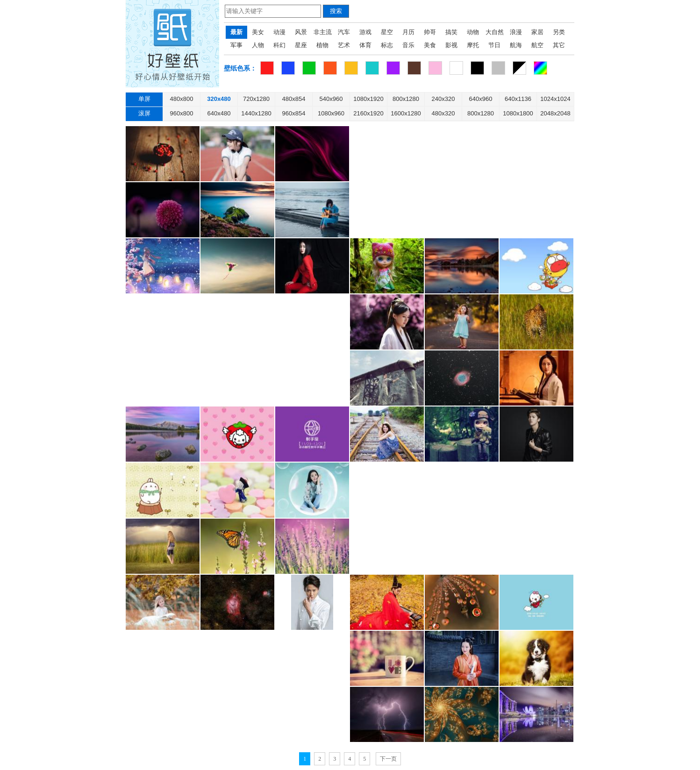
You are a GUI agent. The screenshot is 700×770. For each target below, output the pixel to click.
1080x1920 (368, 99)
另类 (559, 32)
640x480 (219, 113)
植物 (322, 45)
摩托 (473, 45)
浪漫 (516, 32)
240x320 (443, 99)
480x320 (443, 113)
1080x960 (331, 113)
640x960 (481, 99)
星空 (387, 32)
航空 (537, 45)
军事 (236, 45)
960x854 (294, 113)
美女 (258, 32)
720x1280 (256, 99)
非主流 (323, 32)
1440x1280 (256, 113)
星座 (301, 45)
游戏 (365, 32)
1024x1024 (555, 99)
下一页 (388, 759)
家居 (537, 32)
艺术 (344, 45)
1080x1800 (518, 113)
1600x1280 (406, 113)
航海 (516, 45)
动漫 (279, 32)
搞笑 (451, 32)
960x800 (182, 113)
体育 (365, 45)
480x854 (294, 99)
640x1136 (518, 99)
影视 (451, 45)
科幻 (279, 45)
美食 (430, 45)
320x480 (219, 99)
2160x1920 (368, 113)
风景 (301, 32)
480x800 (182, 99)
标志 (387, 45)
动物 (473, 32)
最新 (236, 32)
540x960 (331, 99)
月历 (408, 32)
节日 (494, 45)
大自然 (495, 32)
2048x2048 (555, 113)
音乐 (408, 45)
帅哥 (430, 32)
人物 (258, 45)
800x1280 (406, 99)
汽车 (344, 32)
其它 (559, 45)
